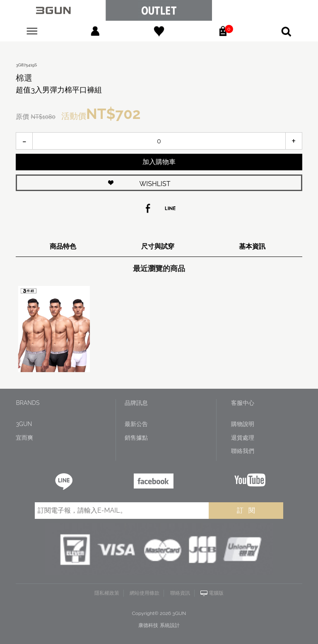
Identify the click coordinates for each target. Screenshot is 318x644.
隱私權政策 (107, 593)
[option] (52, 329)
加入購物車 (159, 162)
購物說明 (243, 424)
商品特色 (63, 246)
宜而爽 (24, 438)
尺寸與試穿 (158, 246)
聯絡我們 (243, 451)
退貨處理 (243, 438)
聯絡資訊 (180, 593)
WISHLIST (155, 184)
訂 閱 (246, 510)
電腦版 (216, 593)
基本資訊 (252, 246)
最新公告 (136, 424)
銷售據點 (136, 438)
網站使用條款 (145, 593)
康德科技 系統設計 (159, 625)
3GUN (24, 424)
